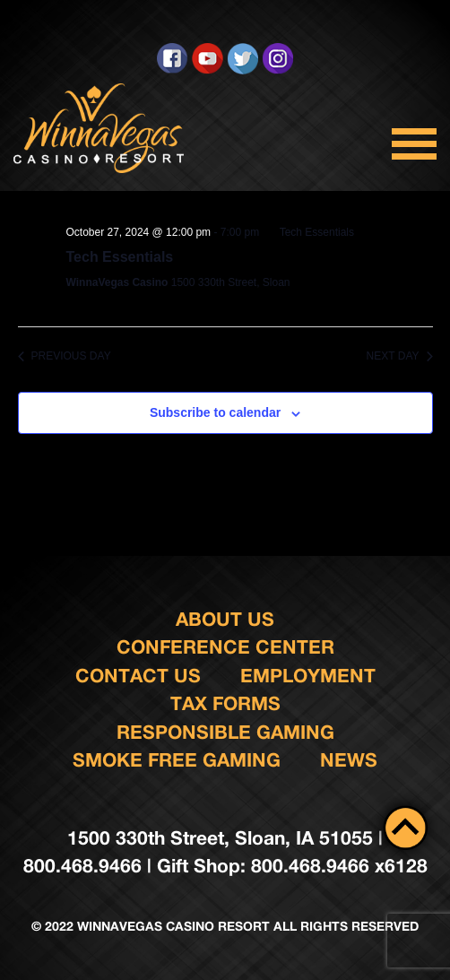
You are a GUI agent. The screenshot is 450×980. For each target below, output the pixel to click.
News (349, 760)
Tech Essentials (120, 257)
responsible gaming (225, 732)
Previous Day (65, 356)
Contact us (138, 676)
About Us (225, 619)
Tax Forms (225, 703)
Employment (308, 676)
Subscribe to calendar (215, 412)
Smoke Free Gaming (177, 760)
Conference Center (225, 647)
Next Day (400, 356)
